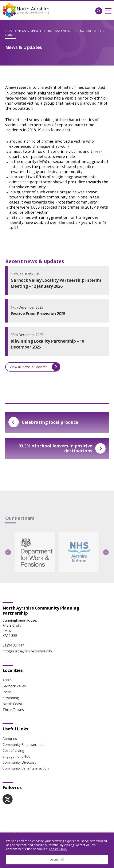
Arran (7, 680)
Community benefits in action (26, 768)
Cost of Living (13, 750)
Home (10, 31)
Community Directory (19, 762)
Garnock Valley (14, 686)
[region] (57, 850)
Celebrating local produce (43, 422)
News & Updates (30, 31)
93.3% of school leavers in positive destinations (62, 448)
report (23, 87)
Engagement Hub (16, 756)
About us (10, 739)
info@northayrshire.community (27, 651)
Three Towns (13, 710)
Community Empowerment (24, 745)
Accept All (57, 860)
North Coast (12, 704)
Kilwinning (11, 698)
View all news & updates (35, 367)
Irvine (7, 692)
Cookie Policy (58, 849)
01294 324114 (13, 645)
